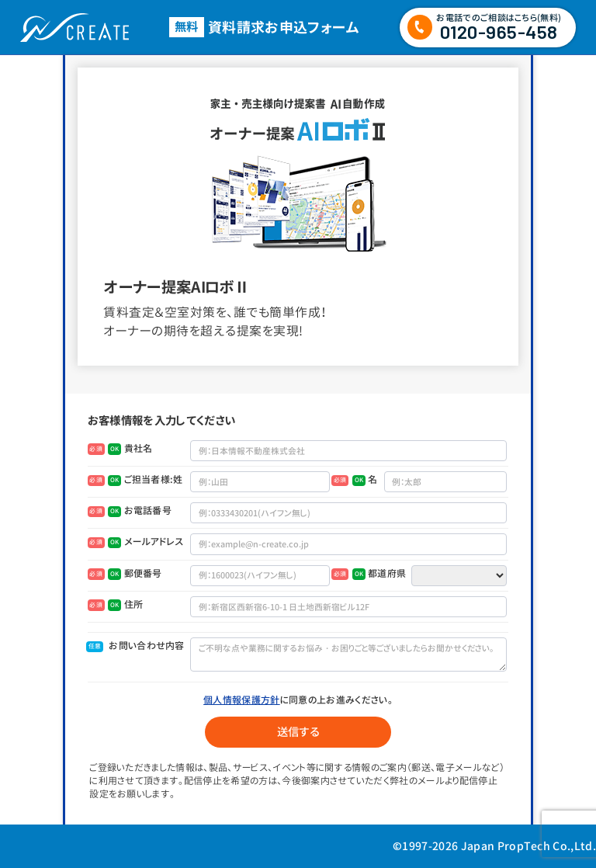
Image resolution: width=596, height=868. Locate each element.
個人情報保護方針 (242, 700)
